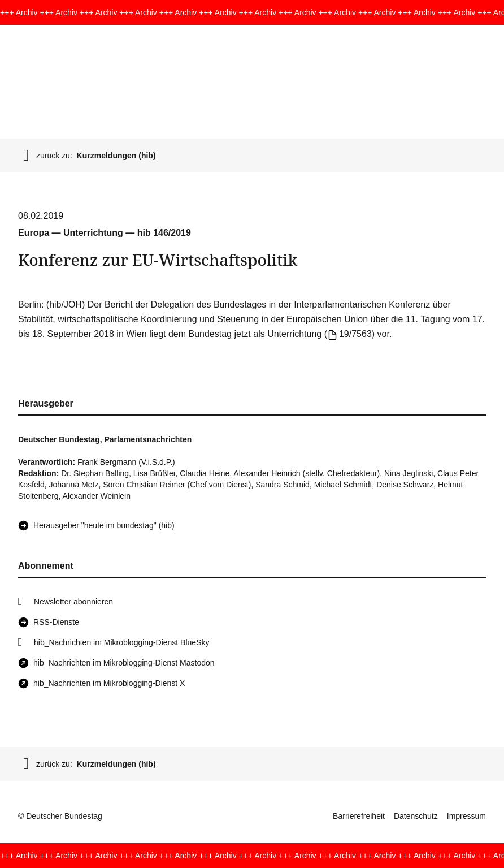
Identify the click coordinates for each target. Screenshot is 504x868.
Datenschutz (416, 816)
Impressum (466, 816)
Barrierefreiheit (359, 816)
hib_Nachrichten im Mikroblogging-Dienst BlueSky (121, 642)
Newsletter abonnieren (73, 602)
